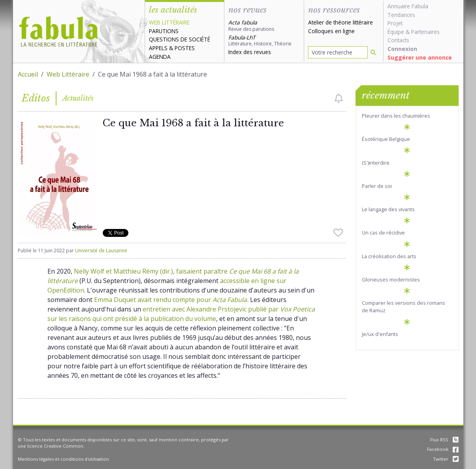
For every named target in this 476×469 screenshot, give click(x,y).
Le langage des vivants (388, 209)
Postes (185, 48)
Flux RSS (444, 440)
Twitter (446, 459)
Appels (158, 48)
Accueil (28, 74)
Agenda (160, 57)
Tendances (401, 15)
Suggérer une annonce (420, 57)
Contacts (398, 40)
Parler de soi (377, 186)
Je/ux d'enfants (380, 334)
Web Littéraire (68, 74)
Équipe (396, 32)
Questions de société (180, 39)
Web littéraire (169, 22)
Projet (395, 23)
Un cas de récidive (383, 233)
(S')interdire (376, 163)
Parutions (164, 31)
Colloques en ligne (331, 31)
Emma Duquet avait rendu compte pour (171, 300)
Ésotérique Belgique (386, 139)
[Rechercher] (373, 52)
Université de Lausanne (101, 250)
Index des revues (250, 52)
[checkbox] (339, 98)
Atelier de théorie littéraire (341, 22)
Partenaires (425, 32)
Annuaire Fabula (408, 6)
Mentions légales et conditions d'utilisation (63, 459)
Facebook (443, 449)
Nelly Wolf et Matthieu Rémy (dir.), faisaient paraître (151, 271)
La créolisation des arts (389, 256)
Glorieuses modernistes (391, 280)
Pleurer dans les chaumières (396, 116)
